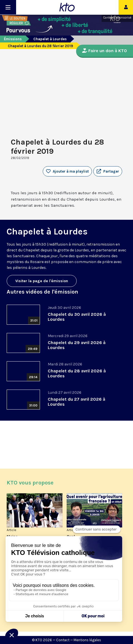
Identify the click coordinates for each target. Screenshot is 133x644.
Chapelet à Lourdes (50, 39)
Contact (63, 640)
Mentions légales (87, 640)
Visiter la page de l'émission (42, 281)
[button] (108, 171)
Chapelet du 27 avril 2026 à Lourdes (76, 402)
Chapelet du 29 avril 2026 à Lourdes (77, 345)
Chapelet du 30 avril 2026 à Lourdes (77, 317)
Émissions (13, 39)
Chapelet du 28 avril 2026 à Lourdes (77, 373)
